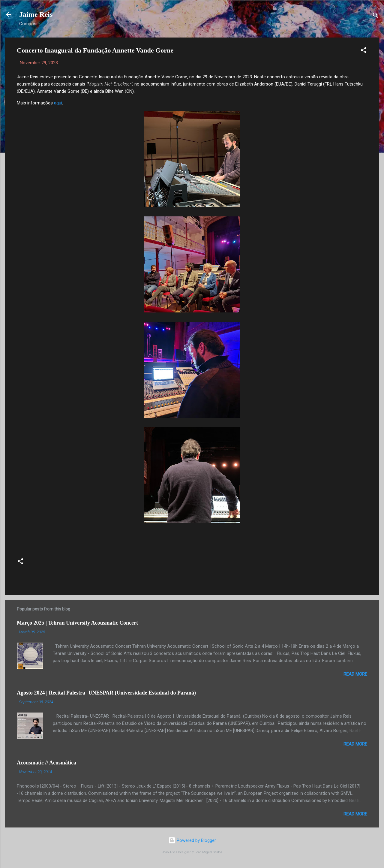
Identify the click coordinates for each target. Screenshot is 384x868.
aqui (58, 103)
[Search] (376, 16)
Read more (355, 674)
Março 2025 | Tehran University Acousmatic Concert (77, 623)
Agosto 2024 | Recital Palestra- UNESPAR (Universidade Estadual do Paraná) (106, 693)
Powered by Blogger (192, 840)
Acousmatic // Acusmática (46, 763)
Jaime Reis (36, 14)
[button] (364, 51)
